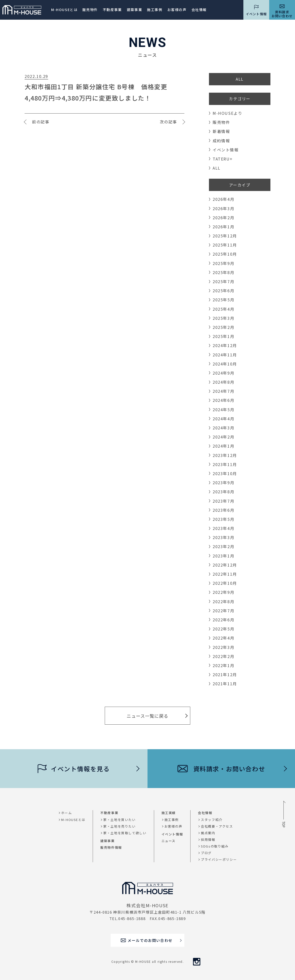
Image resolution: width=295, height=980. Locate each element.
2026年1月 (223, 227)
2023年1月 (223, 556)
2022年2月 (223, 656)
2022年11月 (225, 574)
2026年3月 (223, 208)
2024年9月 (223, 373)
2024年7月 (223, 391)
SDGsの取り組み (215, 846)
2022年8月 (223, 601)
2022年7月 (223, 611)
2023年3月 (223, 537)
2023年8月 (223, 492)
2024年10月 (225, 364)
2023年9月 (223, 483)
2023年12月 (225, 455)
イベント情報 (226, 150)
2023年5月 (223, 519)
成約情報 (221, 141)
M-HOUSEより (227, 113)
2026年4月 (223, 199)
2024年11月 (225, 355)
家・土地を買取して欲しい (125, 833)
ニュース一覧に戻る (147, 716)
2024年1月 (223, 446)
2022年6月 (223, 620)
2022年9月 (223, 592)
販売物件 (90, 10)
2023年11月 (225, 464)
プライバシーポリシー (219, 859)
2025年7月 (223, 281)
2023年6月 (223, 510)
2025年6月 (223, 291)
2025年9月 (223, 263)
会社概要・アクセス (217, 826)
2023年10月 (225, 473)
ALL (240, 79)
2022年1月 (223, 665)
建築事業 (134, 10)
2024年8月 (223, 382)
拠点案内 (208, 833)
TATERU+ (223, 159)
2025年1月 (223, 336)
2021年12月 (225, 674)
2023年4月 (223, 528)
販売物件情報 (111, 847)
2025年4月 (223, 309)
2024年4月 (223, 419)
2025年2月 (223, 327)
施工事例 (155, 10)
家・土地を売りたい (119, 826)
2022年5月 (223, 629)
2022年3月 (223, 647)
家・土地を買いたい (119, 820)
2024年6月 (223, 400)
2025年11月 (225, 245)
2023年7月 (223, 501)
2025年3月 (223, 318)
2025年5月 (223, 300)
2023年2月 (223, 546)
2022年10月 (225, 583)
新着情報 (221, 131)
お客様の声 (173, 826)
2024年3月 (223, 428)
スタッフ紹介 (212, 820)
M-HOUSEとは (64, 10)
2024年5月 (223, 410)
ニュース (169, 841)
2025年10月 (225, 254)
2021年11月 (225, 684)
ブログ (206, 853)
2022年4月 (223, 638)
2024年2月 (223, 437)
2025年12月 (225, 236)
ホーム (67, 813)
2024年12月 (225, 345)
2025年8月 (223, 272)
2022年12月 (225, 565)
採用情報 (208, 840)
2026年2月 (223, 218)
